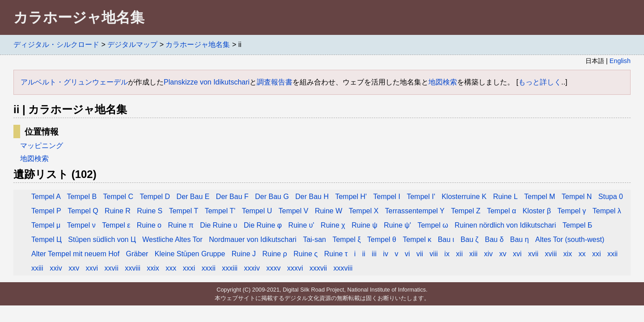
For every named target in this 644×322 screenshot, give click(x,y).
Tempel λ (607, 211)
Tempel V (294, 211)
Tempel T (184, 211)
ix (447, 254)
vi (407, 254)
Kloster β (536, 211)
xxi (597, 254)
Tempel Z (466, 211)
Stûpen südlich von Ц (102, 239)
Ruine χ (334, 225)
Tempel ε (116, 225)
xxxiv (252, 268)
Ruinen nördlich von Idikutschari (505, 225)
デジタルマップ (132, 44)
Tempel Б (578, 225)
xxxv (273, 268)
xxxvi (295, 268)
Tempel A (47, 197)
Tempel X (364, 211)
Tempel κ (417, 239)
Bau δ (494, 239)
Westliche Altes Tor (172, 239)
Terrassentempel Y (415, 211)
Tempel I (387, 197)
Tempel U (257, 211)
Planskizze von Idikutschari (207, 82)
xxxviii (343, 268)
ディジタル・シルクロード (56, 44)
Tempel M (540, 197)
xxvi (92, 268)
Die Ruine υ (218, 225)
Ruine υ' (303, 225)
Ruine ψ (365, 225)
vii (420, 254)
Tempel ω (433, 225)
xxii (612, 254)
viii (434, 254)
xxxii (209, 268)
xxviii (133, 268)
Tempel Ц (47, 239)
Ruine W (328, 211)
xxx (171, 268)
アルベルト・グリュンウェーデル (74, 82)
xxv (74, 268)
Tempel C (119, 197)
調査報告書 (275, 82)
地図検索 (443, 82)
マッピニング (42, 146)
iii (374, 254)
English (620, 61)
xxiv (56, 268)
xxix (153, 268)
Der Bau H (313, 197)
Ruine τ (336, 254)
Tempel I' (421, 197)
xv (503, 254)
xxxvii (318, 268)
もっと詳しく (540, 82)
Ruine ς (305, 254)
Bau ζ (470, 239)
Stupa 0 (611, 197)
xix (568, 254)
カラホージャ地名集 (198, 44)
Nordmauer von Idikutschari (253, 239)
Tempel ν (81, 225)
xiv (488, 254)
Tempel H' (351, 197)
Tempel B (82, 197)
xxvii (112, 268)
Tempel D (155, 197)
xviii (551, 254)
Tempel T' (221, 211)
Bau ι (446, 239)
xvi (517, 254)
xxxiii (230, 268)
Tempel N (577, 197)
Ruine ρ (274, 254)
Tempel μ (46, 225)
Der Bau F (232, 197)
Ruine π (180, 225)
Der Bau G (272, 197)
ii (364, 254)
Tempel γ (572, 211)
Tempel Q (83, 211)
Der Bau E (193, 197)
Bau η (520, 239)
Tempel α (502, 211)
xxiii (37, 268)
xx (582, 254)
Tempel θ (382, 239)
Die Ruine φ (263, 225)
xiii (473, 254)
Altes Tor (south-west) (570, 239)
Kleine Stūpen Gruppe (190, 254)
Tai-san (314, 239)
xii (460, 254)
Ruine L (505, 197)
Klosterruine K (464, 197)
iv (386, 254)
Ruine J (244, 254)
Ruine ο (150, 225)
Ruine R (118, 211)
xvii (533, 254)
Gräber (137, 254)
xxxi (189, 268)
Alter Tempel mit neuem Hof (75, 254)
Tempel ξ (346, 239)
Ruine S (150, 211)
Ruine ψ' (397, 225)
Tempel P (46, 211)
